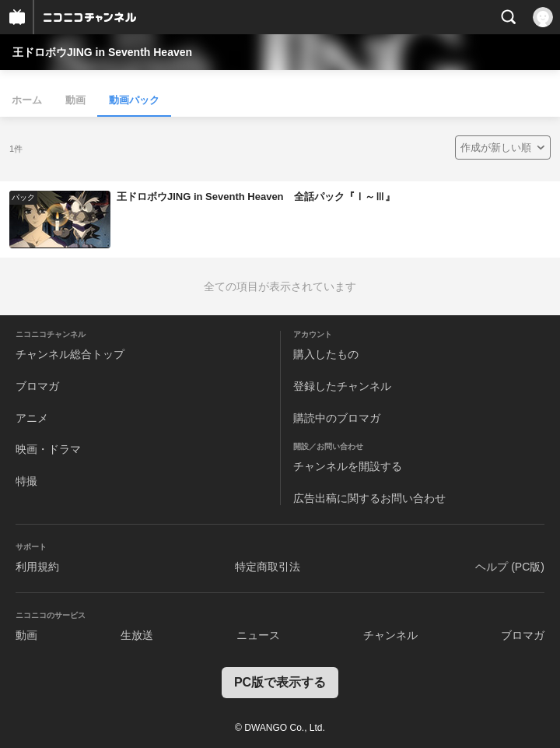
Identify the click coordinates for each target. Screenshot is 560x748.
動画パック (134, 100)
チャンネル (390, 635)
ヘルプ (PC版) (510, 567)
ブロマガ (37, 386)
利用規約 (37, 567)
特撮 (26, 481)
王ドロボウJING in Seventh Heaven (102, 52)
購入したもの (326, 354)
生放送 (137, 635)
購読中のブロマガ (337, 418)
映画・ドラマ (48, 449)
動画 (75, 100)
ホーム (27, 100)
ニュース (258, 635)
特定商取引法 (268, 567)
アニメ (32, 418)
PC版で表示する (280, 682)
